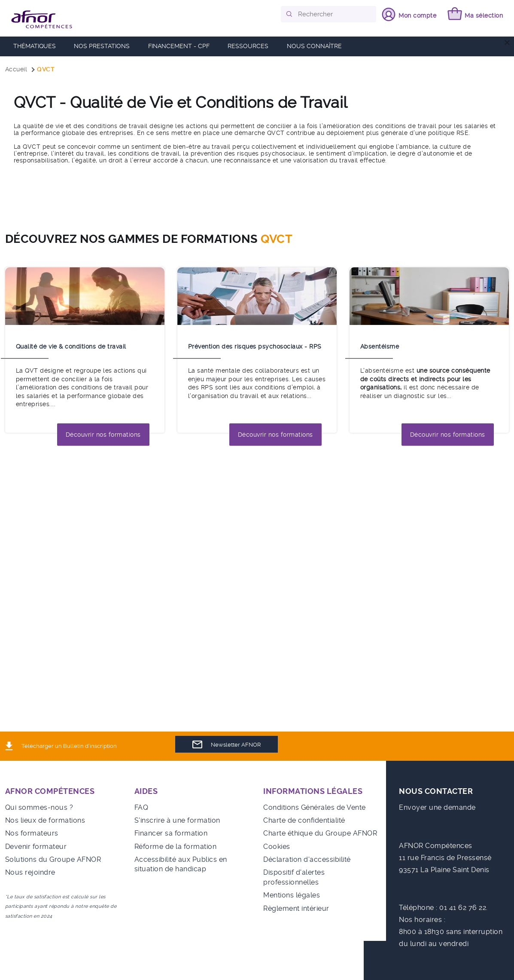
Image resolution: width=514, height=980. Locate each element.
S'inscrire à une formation (177, 820)
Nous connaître (314, 46)
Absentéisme (380, 346)
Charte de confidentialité (304, 820)
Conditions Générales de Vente (315, 807)
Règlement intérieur (296, 908)
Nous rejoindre (30, 872)
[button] (290, 14)
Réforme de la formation (176, 847)
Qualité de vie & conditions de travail (71, 346)
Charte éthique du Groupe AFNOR (320, 833)
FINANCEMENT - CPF (179, 46)
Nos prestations (102, 46)
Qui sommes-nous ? (39, 807)
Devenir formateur (36, 847)
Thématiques (35, 46)
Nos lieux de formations (45, 820)
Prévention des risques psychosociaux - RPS (255, 346)
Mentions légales (292, 895)
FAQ (141, 807)
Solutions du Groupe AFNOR (53, 859)
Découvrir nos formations (103, 435)
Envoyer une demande (437, 807)
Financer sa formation (171, 833)
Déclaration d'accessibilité (307, 859)
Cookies (277, 847)
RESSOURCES (248, 46)
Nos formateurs (32, 833)
